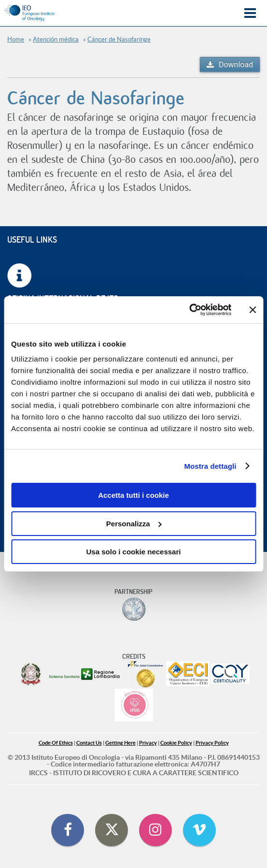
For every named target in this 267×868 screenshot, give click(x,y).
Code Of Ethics (56, 743)
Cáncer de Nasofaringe (119, 39)
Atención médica (56, 39)
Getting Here (120, 743)
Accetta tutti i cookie (133, 495)
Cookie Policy (176, 743)
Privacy (148, 743)
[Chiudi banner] (253, 310)
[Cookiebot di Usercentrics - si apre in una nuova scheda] (189, 310)
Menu (250, 13)
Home (16, 39)
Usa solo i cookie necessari (134, 552)
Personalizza (134, 524)
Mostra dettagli (210, 466)
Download (236, 65)
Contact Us (89, 743)
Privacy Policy (212, 743)
